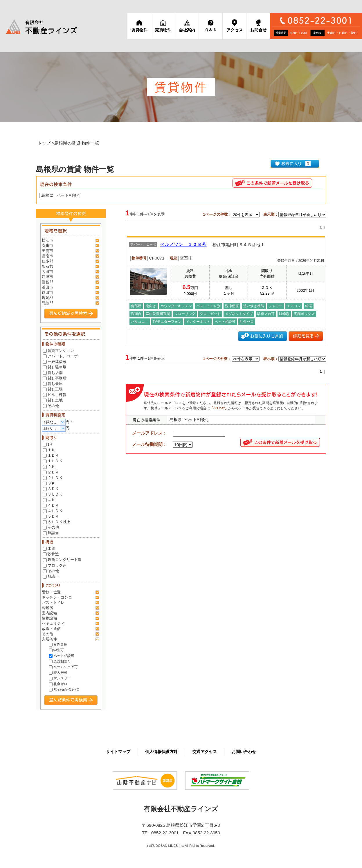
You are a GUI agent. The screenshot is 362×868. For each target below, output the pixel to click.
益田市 (47, 292)
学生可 (56, 650)
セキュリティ (53, 623)
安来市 (47, 245)
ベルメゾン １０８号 (183, 245)
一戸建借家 (55, 362)
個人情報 (161, 752)
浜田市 (47, 287)
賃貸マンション (58, 351)
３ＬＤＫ (53, 494)
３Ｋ (49, 483)
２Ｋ (49, 467)
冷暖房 (47, 608)
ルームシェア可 (63, 667)
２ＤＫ (51, 472)
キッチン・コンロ (57, 597)
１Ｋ (49, 450)
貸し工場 (53, 389)
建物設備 (49, 618)
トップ (44, 143)
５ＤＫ (51, 516)
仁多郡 (47, 261)
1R (48, 444)
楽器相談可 (60, 661)
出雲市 (47, 251)
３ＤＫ (51, 489)
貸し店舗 (53, 373)
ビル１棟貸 (55, 395)
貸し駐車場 (55, 367)
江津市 (47, 277)
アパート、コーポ (60, 356)
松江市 (47, 240)
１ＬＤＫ (53, 461)
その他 (51, 406)
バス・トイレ (53, 603)
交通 (205, 752)
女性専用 (58, 644)
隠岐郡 (47, 303)
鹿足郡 (47, 298)
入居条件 (49, 639)
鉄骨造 (51, 554)
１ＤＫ (51, 455)
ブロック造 (55, 565)
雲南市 (47, 256)
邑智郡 (47, 282)
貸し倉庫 (53, 384)
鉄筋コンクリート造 (62, 560)
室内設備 (49, 613)
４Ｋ (49, 500)
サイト (118, 752)
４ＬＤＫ (53, 511)
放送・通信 (51, 629)
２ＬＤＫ (53, 478)
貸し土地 (53, 400)
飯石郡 (47, 266)
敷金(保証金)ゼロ (64, 689)
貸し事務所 (55, 378)
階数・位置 (51, 592)
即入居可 (58, 672)
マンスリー (60, 678)
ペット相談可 (62, 656)
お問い (244, 752)
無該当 (51, 533)
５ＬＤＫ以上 (57, 522)
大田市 (47, 272)
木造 (49, 549)
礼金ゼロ (58, 684)
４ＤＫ (51, 505)
